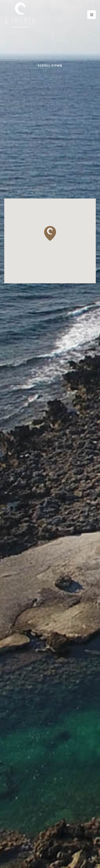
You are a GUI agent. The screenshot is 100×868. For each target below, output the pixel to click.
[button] (50, 233)
